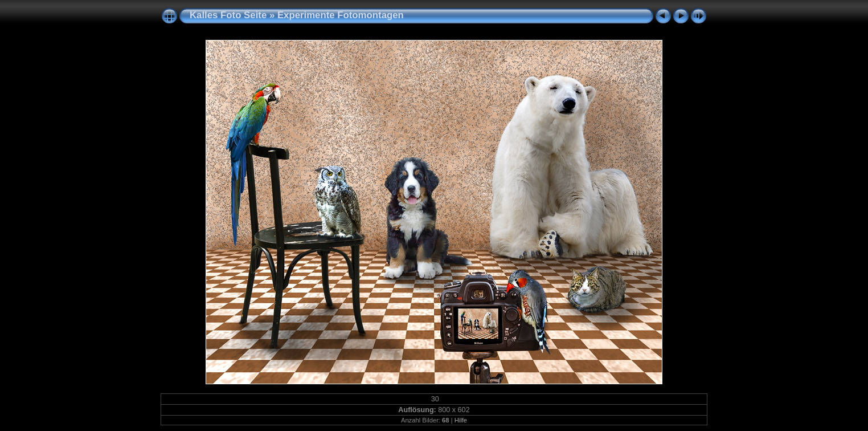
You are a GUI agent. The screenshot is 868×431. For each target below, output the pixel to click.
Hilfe (461, 420)
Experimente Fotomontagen (341, 15)
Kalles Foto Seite (228, 15)
